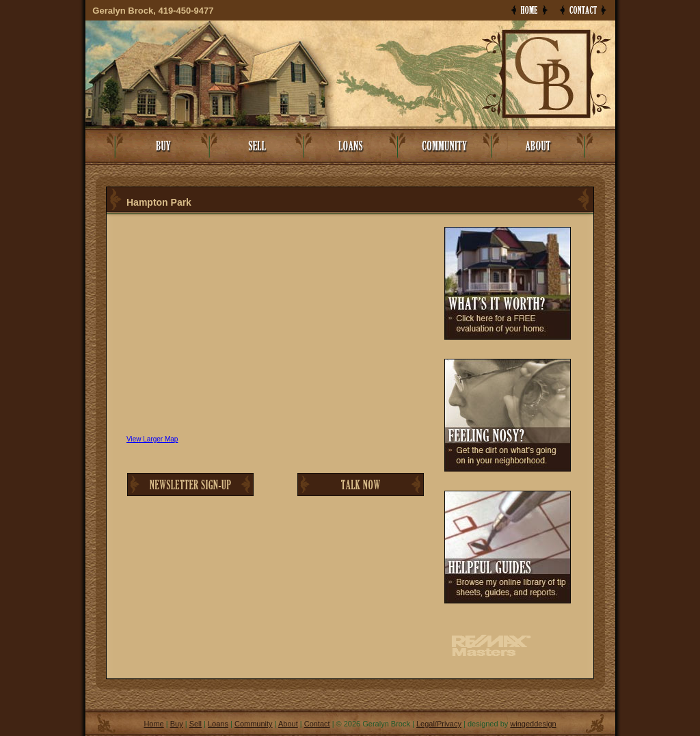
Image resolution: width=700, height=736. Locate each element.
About (288, 724)
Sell (196, 724)
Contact (317, 724)
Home (153, 724)
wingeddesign (533, 724)
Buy (177, 724)
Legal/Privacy (439, 724)
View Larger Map (152, 439)
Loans (218, 724)
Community (254, 724)
